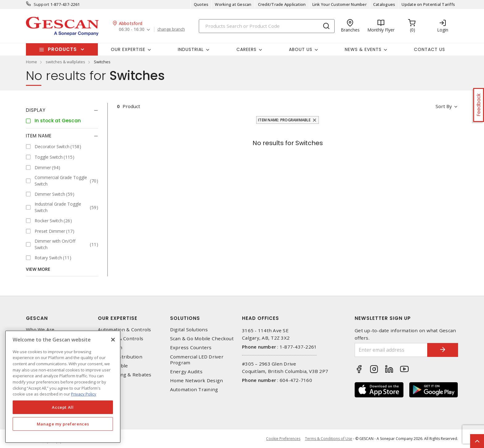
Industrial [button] (191, 49)
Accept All (63, 407)
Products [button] (62, 49)
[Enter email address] (391, 350)
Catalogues (384, 4)
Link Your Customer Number (340, 4)
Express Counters (191, 348)
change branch (171, 29)
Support (42, 4)
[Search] (267, 26)
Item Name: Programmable (284, 120)
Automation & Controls (124, 330)
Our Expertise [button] (128, 49)
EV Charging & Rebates (125, 375)
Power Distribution (120, 357)
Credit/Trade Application (282, 4)
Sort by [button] (444, 106)
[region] (63, 387)
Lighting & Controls (121, 339)
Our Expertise (118, 318)
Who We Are (40, 330)
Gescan (37, 318)
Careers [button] (246, 49)
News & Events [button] (363, 49)
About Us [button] (301, 49)
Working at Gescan (233, 4)
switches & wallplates (65, 62)
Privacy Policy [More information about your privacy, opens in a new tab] (84, 394)
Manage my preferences (63, 424)
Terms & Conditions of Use (329, 439)
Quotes (201, 4)
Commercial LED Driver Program (197, 360)
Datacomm (110, 348)
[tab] (62, 110)
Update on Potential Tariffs (428, 4)
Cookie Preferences (283, 439)
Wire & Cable (113, 366)
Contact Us (430, 49)
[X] (113, 340)
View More (38, 269)
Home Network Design (197, 381)
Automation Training (194, 389)
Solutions (185, 318)
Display (36, 110)
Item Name (39, 136)
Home (31, 62)
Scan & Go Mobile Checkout (202, 339)
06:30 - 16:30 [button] (132, 29)
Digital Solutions (189, 330)
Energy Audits (186, 372)
